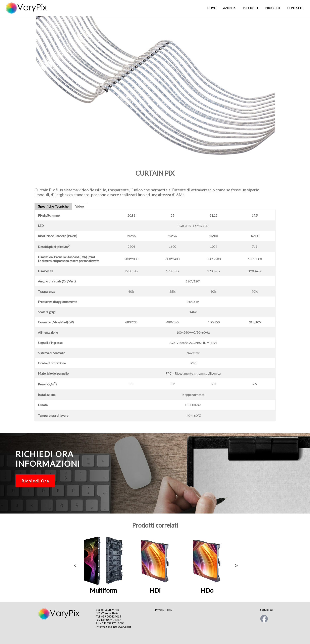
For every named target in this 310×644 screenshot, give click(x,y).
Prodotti (250, 8)
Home (212, 8)
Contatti (295, 8)
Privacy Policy (164, 610)
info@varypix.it (122, 627)
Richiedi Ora (35, 481)
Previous (74, 564)
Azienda (229, 8)
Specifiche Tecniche (53, 206)
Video (80, 206)
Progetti (273, 8)
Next (236, 564)
